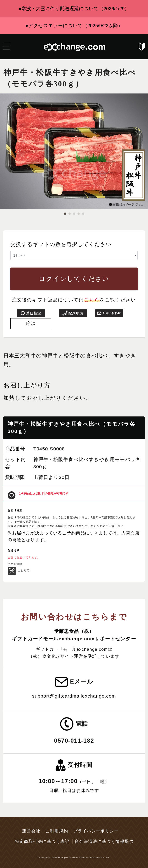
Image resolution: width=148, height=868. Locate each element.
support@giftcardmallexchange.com (74, 696)
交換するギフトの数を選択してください (61, 244)
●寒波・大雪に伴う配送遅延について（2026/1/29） (74, 8)
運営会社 (31, 831)
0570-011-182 (74, 741)
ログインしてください (74, 279)
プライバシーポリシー (96, 831)
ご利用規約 (57, 831)
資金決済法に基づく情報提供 (104, 841)
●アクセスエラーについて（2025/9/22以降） (74, 25)
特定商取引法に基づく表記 (42, 841)
